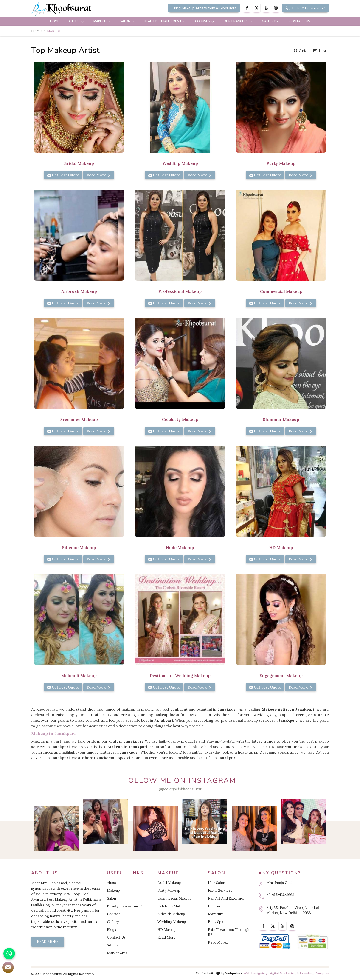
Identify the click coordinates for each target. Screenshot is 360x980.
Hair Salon (217, 883)
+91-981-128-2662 (305, 8)
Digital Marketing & (284, 973)
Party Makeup (281, 163)
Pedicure (215, 906)
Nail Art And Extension (227, 898)
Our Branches (238, 21)
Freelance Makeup (79, 419)
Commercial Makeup (281, 291)
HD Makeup (281, 547)
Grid (301, 51)
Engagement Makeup (281, 676)
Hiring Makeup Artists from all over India (204, 8)
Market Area (117, 953)
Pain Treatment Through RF (229, 932)
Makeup (102, 21)
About (76, 21)
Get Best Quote (63, 175)
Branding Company (314, 973)
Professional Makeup (180, 291)
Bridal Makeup (79, 163)
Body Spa (216, 922)
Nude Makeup (180, 547)
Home (55, 21)
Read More (99, 175)
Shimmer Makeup (281, 419)
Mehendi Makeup (79, 676)
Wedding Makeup (180, 163)
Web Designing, (256, 973)
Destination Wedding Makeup (180, 676)
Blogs (111, 930)
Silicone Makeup (79, 547)
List (319, 51)
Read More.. (167, 937)
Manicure (216, 914)
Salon (127, 21)
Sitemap (114, 945)
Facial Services (220, 890)
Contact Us (300, 21)
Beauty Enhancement (165, 21)
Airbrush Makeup (79, 291)
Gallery (271, 21)
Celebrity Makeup (180, 419)
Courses (205, 21)
